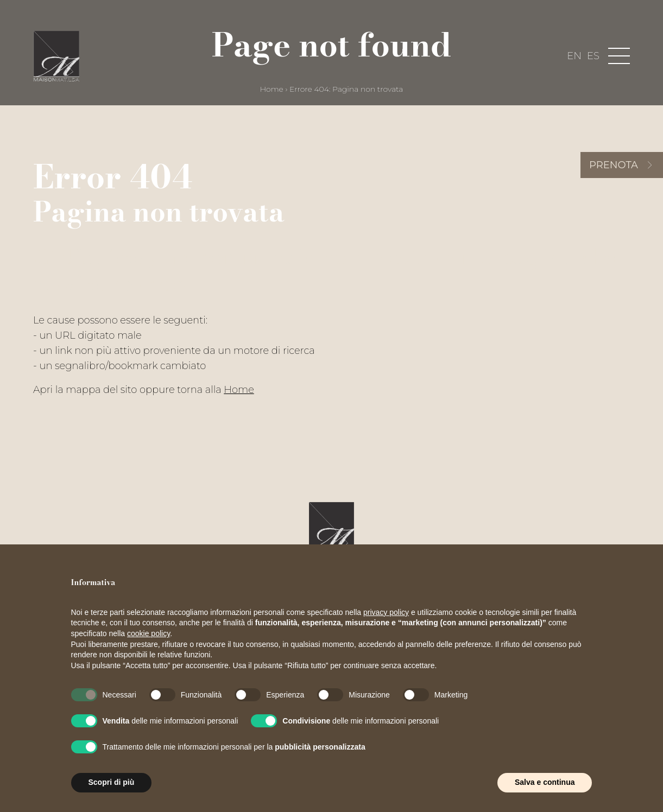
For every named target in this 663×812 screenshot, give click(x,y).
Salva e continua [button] (545, 782)
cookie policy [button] (149, 633)
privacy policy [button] (386, 612)
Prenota (614, 165)
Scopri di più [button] (112, 782)
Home (272, 89)
